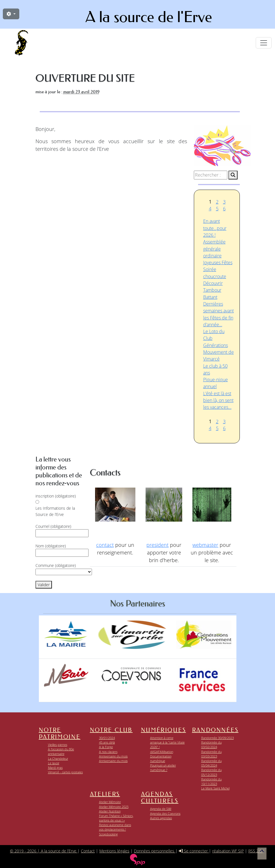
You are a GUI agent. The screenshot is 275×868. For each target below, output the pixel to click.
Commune (56, 565)
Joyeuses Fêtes (218, 262)
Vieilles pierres (58, 745)
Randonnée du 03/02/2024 (211, 745)
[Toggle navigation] (264, 43)
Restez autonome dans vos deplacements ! (115, 827)
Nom (51, 546)
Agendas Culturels (160, 797)
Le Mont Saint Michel (215, 788)
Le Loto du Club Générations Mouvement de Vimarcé (219, 345)
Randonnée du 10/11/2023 (211, 781)
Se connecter (194, 851)
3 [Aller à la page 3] (224, 202)
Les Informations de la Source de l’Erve (55, 511)
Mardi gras (55, 768)
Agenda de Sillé (161, 809)
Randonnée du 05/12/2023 (211, 772)
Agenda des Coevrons (165, 813)
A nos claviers (108, 752)
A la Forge (106, 747)
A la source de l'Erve (149, 17)
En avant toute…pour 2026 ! (215, 228)
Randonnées (215, 730)
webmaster (205, 545)
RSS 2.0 (256, 851)
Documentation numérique (161, 758)
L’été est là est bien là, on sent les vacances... (218, 400)
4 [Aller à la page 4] (210, 209)
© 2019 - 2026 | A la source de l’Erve (44, 851)
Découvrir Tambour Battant (213, 290)
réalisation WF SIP (228, 851)
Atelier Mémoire (110, 802)
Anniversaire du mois (113, 756)
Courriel (53, 526)
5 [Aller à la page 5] (217, 209)
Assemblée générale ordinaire (214, 249)
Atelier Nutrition (110, 811)
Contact (88, 851)
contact (105, 545)
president (158, 545)
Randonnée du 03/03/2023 (211, 754)
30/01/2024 (107, 738)
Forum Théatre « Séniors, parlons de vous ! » (116, 818)
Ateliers (105, 794)
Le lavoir (54, 763)
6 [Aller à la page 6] (224, 209)
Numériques (164, 730)
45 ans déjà (107, 742)
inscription (56, 496)
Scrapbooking (108, 834)
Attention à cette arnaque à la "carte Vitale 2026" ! (167, 742)
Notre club (111, 730)
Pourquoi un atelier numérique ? (163, 768)
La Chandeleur (58, 758)
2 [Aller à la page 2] (217, 202)
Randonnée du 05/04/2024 (211, 763)
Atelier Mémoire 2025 (114, 807)
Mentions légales (114, 851)
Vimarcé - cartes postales (65, 772)
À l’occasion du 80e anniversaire (61, 751)
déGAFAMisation (162, 752)
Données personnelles (155, 851)
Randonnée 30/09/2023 (218, 738)
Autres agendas (161, 818)
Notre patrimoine (60, 733)
